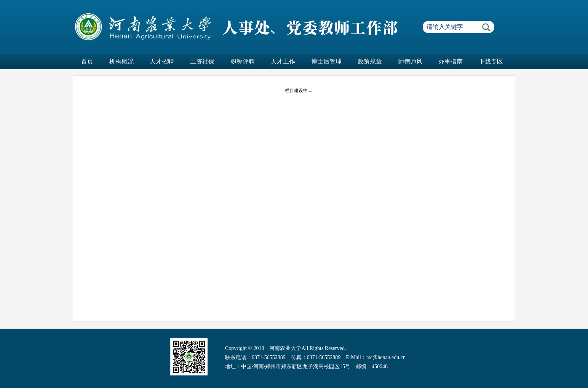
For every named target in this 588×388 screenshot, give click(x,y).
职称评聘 (243, 61)
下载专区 (491, 61)
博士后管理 (326, 61)
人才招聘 (162, 61)
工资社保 (202, 61)
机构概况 (121, 61)
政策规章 (370, 61)
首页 (87, 61)
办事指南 (451, 61)
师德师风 (410, 61)
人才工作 (283, 61)
